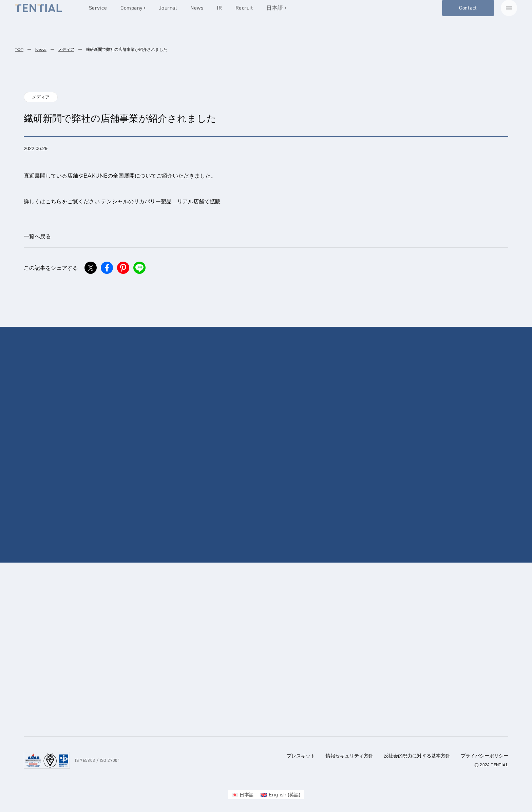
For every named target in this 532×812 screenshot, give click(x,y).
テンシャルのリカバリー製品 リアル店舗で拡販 (161, 201)
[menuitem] (243, 795)
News (41, 49)
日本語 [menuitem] (247, 795)
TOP (19, 49)
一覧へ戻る (37, 236)
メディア (66, 49)
